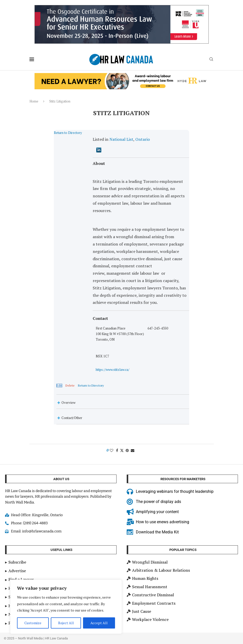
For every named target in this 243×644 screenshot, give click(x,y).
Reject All (66, 623)
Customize (33, 623)
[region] (66, 607)
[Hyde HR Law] (122, 76)
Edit (43, 358)
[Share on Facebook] (117, 422)
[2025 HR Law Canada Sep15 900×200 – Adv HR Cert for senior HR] (122, 8)
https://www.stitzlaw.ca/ (182, 306)
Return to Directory (51, 133)
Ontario (134, 139)
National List (113, 139)
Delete (53, 358)
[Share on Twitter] (122, 422)
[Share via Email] (133, 422)
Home (34, 101)
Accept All (99, 623)
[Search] (211, 60)
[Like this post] (111, 422)
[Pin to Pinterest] (127, 422)
